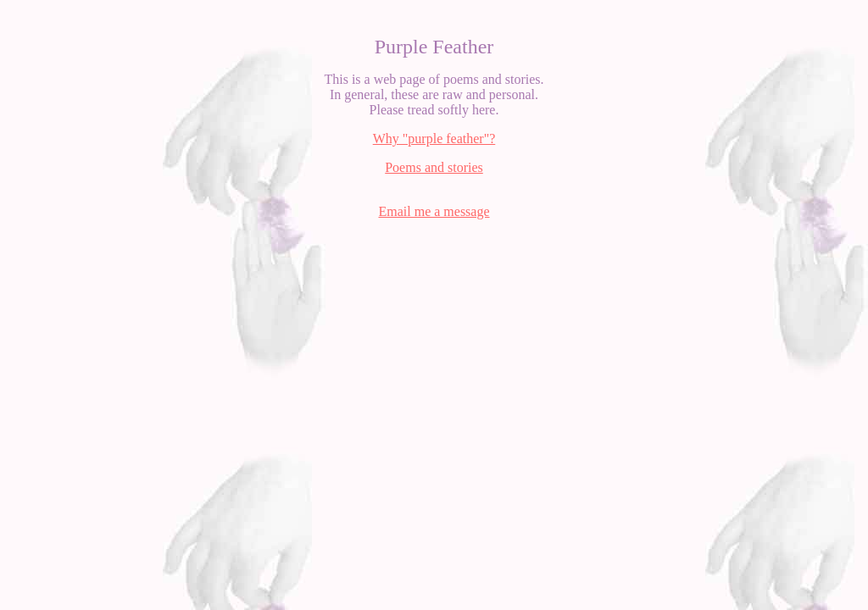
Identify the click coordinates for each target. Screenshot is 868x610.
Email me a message (434, 211)
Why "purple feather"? (434, 139)
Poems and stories (434, 167)
